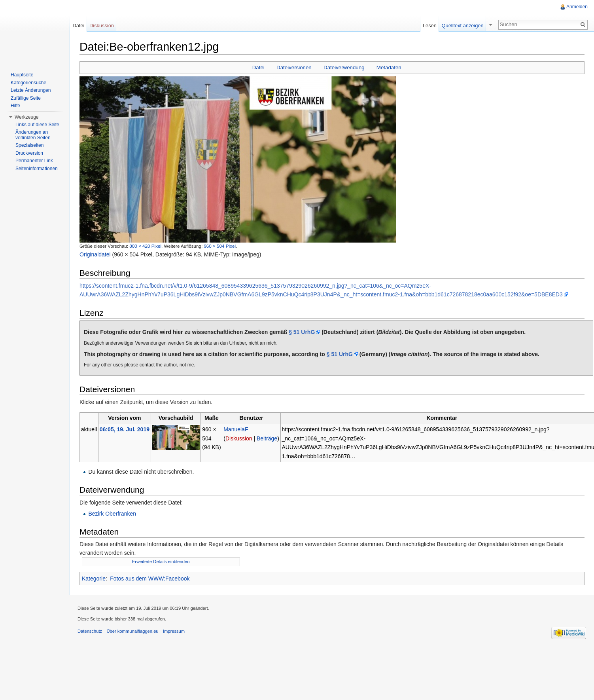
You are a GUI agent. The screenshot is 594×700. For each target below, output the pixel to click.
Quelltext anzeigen (463, 26)
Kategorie (94, 579)
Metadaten (389, 67)
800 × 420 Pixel (145, 246)
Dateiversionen (294, 67)
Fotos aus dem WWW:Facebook (150, 579)
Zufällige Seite (26, 98)
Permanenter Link (34, 161)
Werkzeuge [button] (26, 117)
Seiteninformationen (37, 169)
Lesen (430, 26)
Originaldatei (95, 254)
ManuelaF (236, 429)
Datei (258, 67)
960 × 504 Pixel (220, 246)
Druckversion (29, 153)
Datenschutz (90, 631)
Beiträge (267, 438)
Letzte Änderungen (31, 90)
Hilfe (15, 106)
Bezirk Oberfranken (112, 514)
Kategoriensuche (28, 83)
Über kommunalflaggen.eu (132, 631)
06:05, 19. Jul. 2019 (125, 429)
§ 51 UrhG (302, 332)
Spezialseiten (29, 145)
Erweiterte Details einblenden (161, 562)
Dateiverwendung (344, 67)
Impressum (174, 631)
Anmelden (577, 7)
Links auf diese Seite (37, 125)
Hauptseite (22, 75)
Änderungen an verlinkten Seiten (33, 135)
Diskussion (239, 438)
